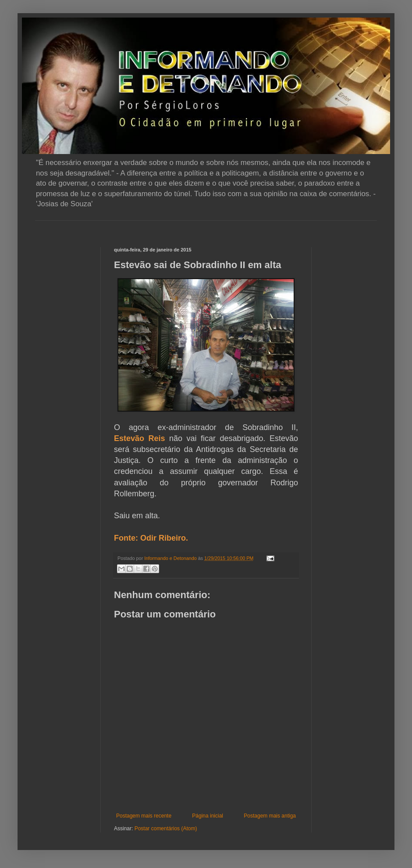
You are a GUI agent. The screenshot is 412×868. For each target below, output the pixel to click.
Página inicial (208, 816)
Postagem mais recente (144, 816)
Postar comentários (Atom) (166, 829)
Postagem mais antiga (270, 816)
